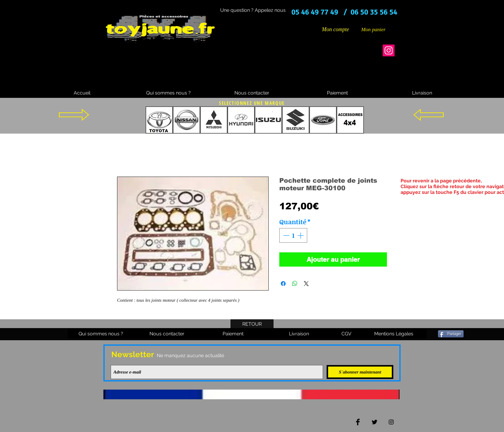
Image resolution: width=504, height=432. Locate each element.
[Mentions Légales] (394, 334)
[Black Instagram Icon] (391, 422)
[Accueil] (82, 93)
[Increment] (301, 235)
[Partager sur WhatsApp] (295, 284)
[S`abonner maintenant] (360, 372)
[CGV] (346, 334)
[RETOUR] (252, 324)
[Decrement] (286, 235)
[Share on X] (306, 284)
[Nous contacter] (252, 93)
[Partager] (451, 334)
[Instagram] (389, 50)
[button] (378, 29)
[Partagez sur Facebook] (283, 284)
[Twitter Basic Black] (375, 422)
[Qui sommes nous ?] (168, 93)
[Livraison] (422, 93)
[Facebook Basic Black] (358, 422)
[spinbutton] (293, 235)
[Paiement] (337, 93)
